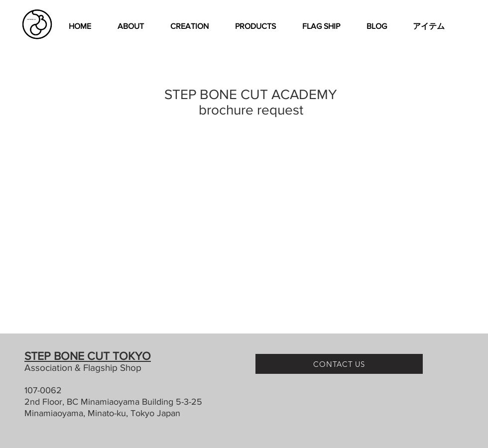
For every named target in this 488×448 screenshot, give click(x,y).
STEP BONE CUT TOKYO (88, 356)
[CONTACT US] (339, 364)
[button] (189, 26)
